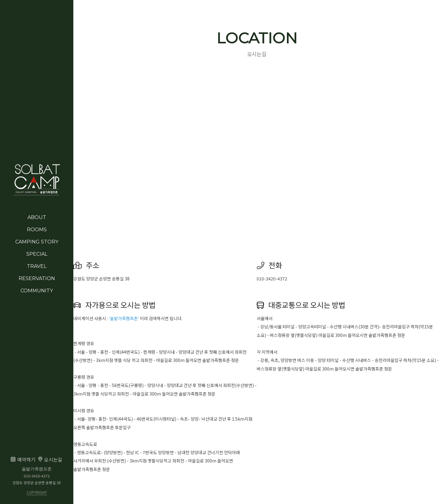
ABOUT (37, 217)
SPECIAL (37, 254)
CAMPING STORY (37, 242)
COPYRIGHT (37, 493)
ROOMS (37, 230)
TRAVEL (37, 266)
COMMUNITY (37, 291)
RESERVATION (37, 278)
